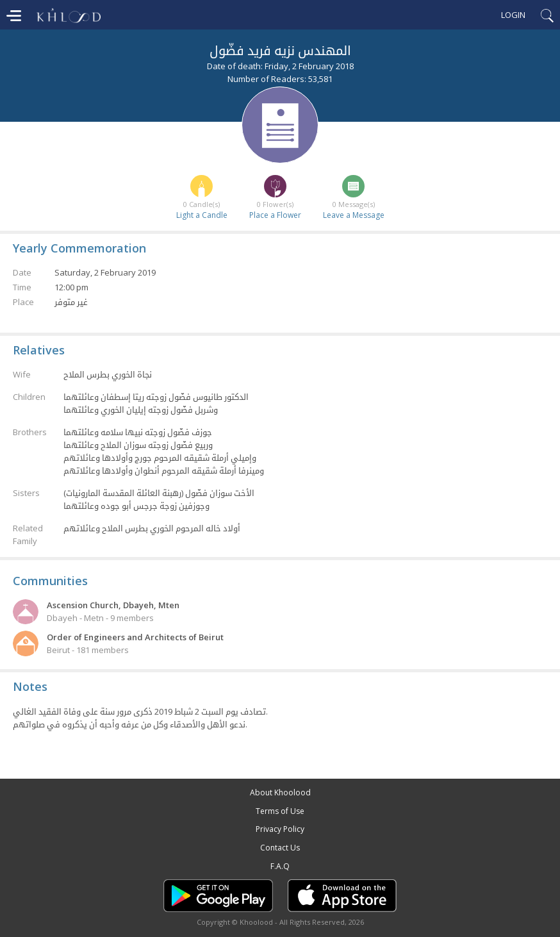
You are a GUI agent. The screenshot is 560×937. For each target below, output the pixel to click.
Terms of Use (280, 811)
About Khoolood (280, 792)
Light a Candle (202, 215)
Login (513, 15)
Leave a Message (354, 215)
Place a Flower (275, 215)
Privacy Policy (280, 829)
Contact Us (280, 848)
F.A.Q (280, 866)
